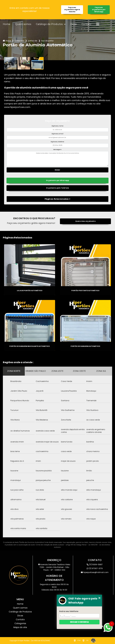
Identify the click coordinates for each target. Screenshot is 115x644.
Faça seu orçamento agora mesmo (72, 10)
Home (7, 24)
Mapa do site (20, 627)
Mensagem (57, 150)
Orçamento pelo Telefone (57, 188)
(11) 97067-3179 (95, 568)
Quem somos (23, 24)
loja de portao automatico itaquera (47, 41)
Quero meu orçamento (85, 221)
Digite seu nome (57, 126)
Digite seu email (57, 134)
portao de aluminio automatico (33, 41)
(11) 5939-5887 (95, 564)
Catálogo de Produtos (50, 24)
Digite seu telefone (57, 142)
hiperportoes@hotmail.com (95, 572)
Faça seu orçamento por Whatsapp (99, 10)
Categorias (19, 41)
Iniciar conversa (79, 622)
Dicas (74, 24)
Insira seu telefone (69, 611)
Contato (86, 24)
